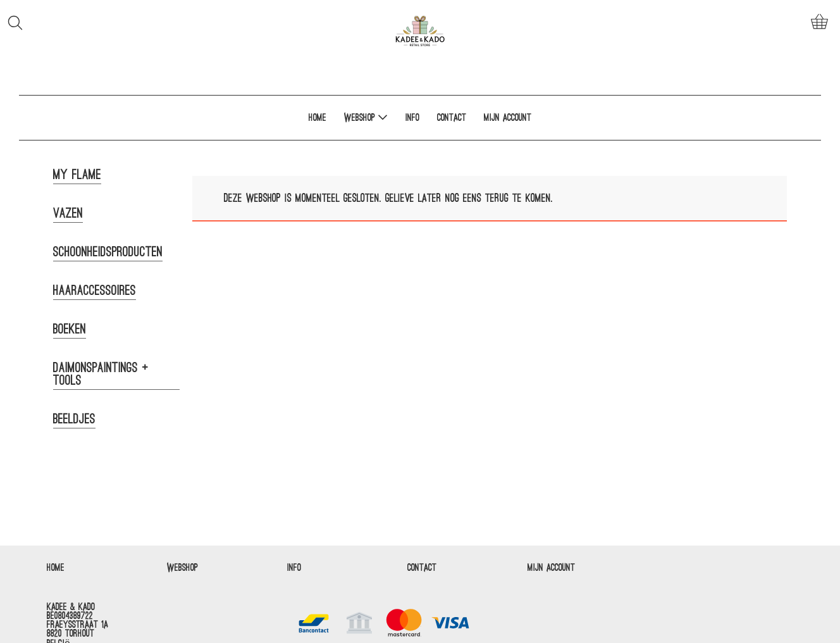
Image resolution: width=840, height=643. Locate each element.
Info (412, 118)
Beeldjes (74, 419)
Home (318, 118)
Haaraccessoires (95, 290)
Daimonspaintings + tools (101, 374)
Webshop (366, 117)
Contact (452, 118)
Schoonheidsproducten (108, 252)
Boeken (70, 329)
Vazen (68, 213)
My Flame (77, 175)
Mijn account (508, 118)
